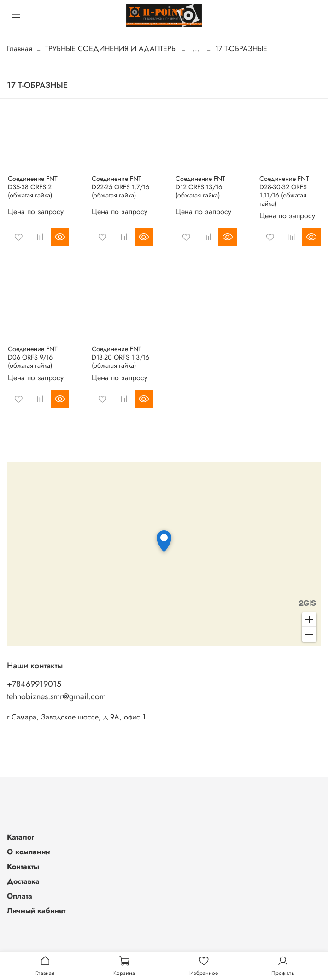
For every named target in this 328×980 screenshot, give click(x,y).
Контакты (23, 867)
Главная (20, 49)
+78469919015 (34, 684)
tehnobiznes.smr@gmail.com (56, 696)
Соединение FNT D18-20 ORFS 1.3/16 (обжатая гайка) (120, 357)
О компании (28, 852)
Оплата (20, 896)
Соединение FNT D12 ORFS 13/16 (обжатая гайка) (200, 187)
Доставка (23, 881)
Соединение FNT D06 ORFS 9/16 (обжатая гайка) (33, 357)
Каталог (20, 837)
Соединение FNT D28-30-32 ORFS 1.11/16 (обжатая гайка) (284, 191)
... (196, 49)
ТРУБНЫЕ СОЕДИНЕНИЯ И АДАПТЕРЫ (111, 49)
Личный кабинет (36, 911)
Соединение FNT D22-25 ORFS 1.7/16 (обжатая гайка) (120, 187)
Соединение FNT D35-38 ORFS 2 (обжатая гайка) (33, 187)
